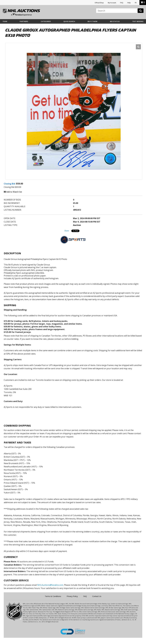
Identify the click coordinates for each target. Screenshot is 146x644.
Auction (77, 225)
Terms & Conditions (53, 596)
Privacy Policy (72, 596)
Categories (46, 21)
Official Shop (99, 3)
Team (5, 21)
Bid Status (115, 21)
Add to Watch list (13, 192)
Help (129, 3)
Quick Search (69, 21)
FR (136, 3)
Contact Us (97, 596)
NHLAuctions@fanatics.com (50, 585)
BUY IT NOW (92, 21)
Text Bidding (138, 21)
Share (67, 231)
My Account (112, 3)
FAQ (122, 3)
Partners (24, 21)
